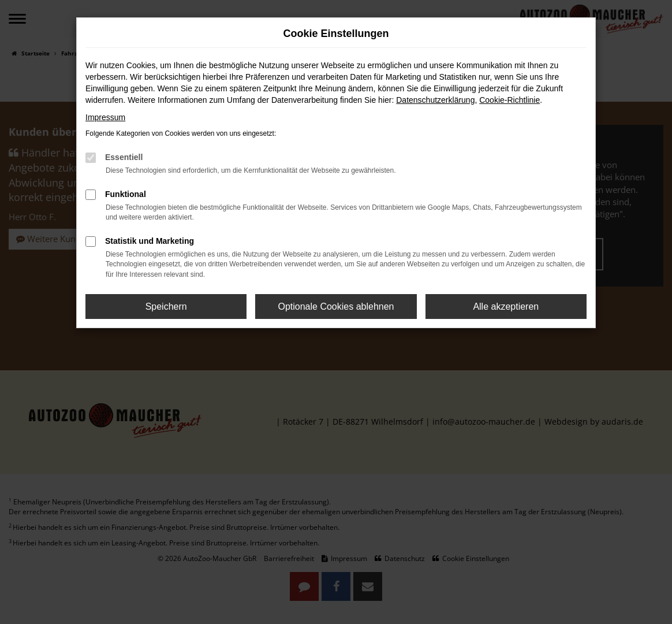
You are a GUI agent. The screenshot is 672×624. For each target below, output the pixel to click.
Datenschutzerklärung (435, 100)
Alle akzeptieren (506, 307)
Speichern (166, 307)
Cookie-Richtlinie (509, 100)
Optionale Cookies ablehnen (336, 307)
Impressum (105, 117)
